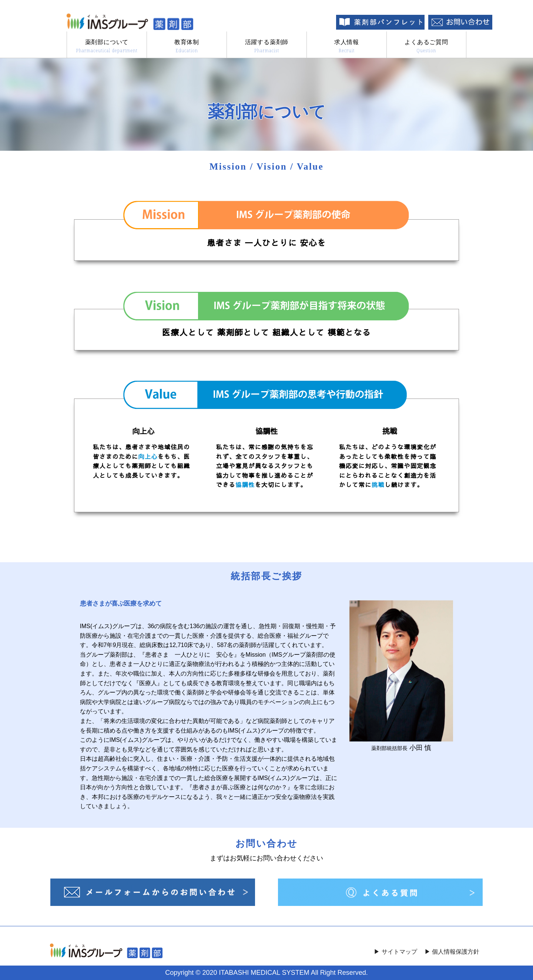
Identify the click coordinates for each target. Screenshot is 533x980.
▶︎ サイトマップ (395, 952)
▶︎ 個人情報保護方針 (452, 952)
